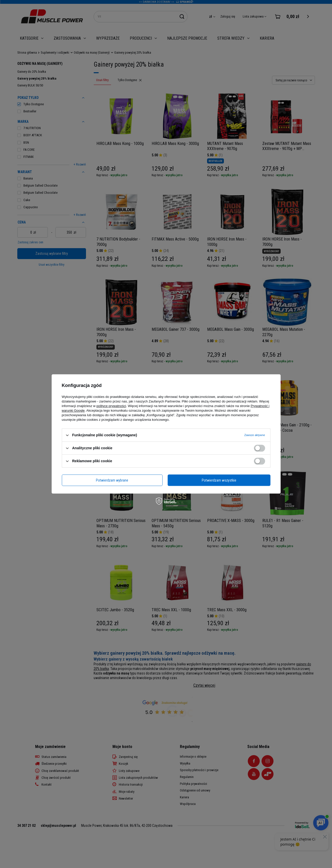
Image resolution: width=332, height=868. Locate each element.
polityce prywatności (111, 406)
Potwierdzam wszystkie (219, 480)
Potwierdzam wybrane (112, 480)
